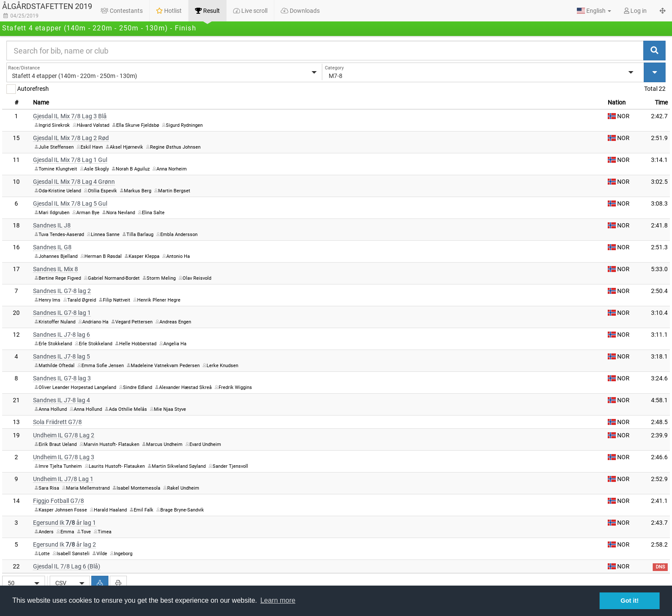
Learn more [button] (278, 600)
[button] (594, 11)
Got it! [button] (630, 601)
